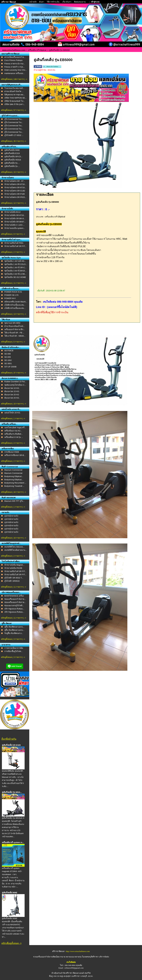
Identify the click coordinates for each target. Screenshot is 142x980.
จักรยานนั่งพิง (7, 209)
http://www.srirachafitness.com (78, 951)
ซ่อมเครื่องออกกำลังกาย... (15, 599)
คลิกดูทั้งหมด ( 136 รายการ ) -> (14, 79)
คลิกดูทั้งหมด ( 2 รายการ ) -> (13, 252)
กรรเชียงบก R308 (12, 452)
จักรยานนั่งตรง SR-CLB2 (15, 191)
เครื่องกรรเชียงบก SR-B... (15, 455)
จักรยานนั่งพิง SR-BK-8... (15, 218)
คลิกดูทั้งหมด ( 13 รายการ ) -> (14, 314)
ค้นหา (42, 2)
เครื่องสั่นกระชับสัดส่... (14, 434)
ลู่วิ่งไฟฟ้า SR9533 (12, 581)
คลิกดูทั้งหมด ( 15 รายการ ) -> (14, 172)
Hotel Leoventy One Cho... (16, 70)
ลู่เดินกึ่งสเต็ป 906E (12, 150)
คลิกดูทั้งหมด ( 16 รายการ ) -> (14, 538)
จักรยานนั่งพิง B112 (13, 212)
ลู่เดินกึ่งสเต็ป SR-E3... (13, 157)
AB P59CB (9, 351)
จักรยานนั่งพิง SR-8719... (15, 215)
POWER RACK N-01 (13, 292)
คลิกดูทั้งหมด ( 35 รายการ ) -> (14, 141)
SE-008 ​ (8, 354)
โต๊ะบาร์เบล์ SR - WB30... (15, 336)
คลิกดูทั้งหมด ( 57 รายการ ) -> (14, 110)
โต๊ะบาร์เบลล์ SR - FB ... (14, 333)
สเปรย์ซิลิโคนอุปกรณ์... (11, 543)
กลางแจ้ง (5, 512)
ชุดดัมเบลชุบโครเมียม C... (15, 385)
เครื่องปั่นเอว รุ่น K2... (13, 431)
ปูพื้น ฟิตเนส (7, 623)
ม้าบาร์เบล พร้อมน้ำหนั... (15, 326)
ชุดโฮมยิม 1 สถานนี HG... (15, 261)
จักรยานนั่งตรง (8, 178)
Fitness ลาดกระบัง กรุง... (15, 64)
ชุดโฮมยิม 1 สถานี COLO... (16, 264)
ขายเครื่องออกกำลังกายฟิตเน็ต (46, 957)
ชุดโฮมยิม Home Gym (11, 258)
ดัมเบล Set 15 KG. (12, 391)
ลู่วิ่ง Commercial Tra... (14, 119)
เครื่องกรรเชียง (8, 449)
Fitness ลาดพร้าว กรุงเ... (14, 67)
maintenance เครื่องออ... (15, 73)
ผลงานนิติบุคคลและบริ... (12, 85)
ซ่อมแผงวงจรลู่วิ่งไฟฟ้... (14, 606)
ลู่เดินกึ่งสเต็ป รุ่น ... (12, 163)
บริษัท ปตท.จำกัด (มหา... (15, 104)
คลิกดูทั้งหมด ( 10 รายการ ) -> (14, 404)
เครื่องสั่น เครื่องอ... (9, 424)
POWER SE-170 (11, 295)
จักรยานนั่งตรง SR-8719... (15, 188)
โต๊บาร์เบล (6, 320)
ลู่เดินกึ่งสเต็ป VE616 (13, 160)
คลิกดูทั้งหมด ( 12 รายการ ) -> (14, 203)
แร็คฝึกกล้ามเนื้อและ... (11, 289)
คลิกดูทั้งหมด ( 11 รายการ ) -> (14, 283)
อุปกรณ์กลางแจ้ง (11, 516)
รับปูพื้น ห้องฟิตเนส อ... (14, 633)
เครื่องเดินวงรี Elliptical (37, 50)
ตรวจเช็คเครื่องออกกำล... (15, 57)
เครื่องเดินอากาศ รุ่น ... (14, 437)
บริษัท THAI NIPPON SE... (15, 98)
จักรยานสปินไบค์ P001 (14, 243)
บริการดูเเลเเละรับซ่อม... (14, 609)
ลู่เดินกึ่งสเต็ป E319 (12, 153)
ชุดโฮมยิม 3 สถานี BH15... (15, 271)
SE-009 (8, 357)
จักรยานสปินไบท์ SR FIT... (15, 571)
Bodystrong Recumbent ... (15, 483)
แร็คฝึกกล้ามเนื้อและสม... (15, 305)
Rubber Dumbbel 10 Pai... (15, 382)
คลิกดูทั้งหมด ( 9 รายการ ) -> (13, 234)
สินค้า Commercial (10, 467)
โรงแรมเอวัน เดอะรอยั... (14, 88)
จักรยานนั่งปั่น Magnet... (14, 565)
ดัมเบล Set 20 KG (12, 395)
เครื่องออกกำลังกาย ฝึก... (15, 329)
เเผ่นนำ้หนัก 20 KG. (13, 413)
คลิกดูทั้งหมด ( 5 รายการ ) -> (13, 342)
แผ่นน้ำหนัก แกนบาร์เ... (11, 409)
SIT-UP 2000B (10, 367)
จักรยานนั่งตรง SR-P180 (15, 194)
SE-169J (8, 360)
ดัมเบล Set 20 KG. (12, 398)
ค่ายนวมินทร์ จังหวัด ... (14, 91)
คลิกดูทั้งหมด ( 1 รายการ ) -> (13, 419)
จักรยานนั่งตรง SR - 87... (15, 181)
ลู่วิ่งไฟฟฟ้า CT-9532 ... (14, 135)
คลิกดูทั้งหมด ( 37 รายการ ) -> (14, 373)
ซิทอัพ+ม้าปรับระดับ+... (11, 347)
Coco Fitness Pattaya (13, 60)
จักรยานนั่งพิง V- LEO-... (14, 225)
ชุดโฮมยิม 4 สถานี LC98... (15, 274)
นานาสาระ (6, 645)
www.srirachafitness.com (14, 50)
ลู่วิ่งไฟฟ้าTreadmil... (10, 116)
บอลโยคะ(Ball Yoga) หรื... (15, 427)
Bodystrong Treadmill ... (14, 486)
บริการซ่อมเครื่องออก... (11, 592)
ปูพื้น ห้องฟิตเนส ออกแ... (14, 627)
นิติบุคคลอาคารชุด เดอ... (15, 95)
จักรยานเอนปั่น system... (15, 228)
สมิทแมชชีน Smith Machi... (16, 302)
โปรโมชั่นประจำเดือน (11, 561)
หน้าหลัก (33, 2)
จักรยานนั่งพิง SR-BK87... (15, 222)
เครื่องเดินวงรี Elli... (10, 147)
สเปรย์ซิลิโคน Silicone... (14, 547)
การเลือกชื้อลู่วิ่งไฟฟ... (13, 651)
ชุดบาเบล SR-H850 (12, 323)
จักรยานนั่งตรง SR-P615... (15, 197)
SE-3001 (8, 363)
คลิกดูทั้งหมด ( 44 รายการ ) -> (14, 492)
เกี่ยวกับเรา (67, 2)
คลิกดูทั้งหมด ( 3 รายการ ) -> (13, 639)
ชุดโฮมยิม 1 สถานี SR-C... (15, 267)
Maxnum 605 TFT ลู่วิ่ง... (14, 501)
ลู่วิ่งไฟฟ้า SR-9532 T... (14, 578)
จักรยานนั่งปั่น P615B (13, 568)
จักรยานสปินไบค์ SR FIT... (15, 246)
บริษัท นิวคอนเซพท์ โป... (15, 101)
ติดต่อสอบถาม (80, 2)
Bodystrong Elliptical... (14, 476)
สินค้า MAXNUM (9, 498)
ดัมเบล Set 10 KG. (12, 388)
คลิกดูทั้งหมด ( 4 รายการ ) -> (13, 443)
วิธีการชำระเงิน (53, 2)
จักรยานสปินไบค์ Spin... (12, 240)
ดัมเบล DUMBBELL (10, 378)
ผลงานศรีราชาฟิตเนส (10, 54)
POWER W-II (10, 298)
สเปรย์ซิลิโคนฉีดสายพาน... (16, 550)
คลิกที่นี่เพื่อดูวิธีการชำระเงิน (52, 312)
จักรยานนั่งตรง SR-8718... (15, 184)
